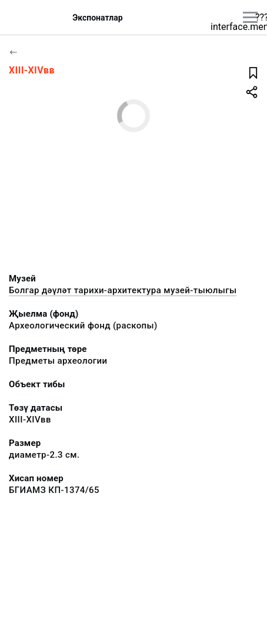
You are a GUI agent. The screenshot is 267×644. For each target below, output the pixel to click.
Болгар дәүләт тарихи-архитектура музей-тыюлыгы (123, 290)
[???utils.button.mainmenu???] (250, 17)
